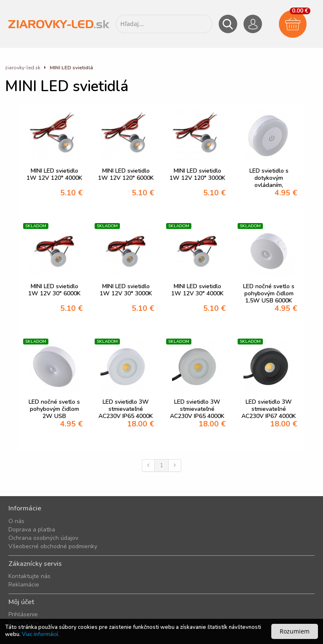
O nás (16, 521)
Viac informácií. (41, 634)
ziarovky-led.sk (23, 68)
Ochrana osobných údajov (43, 538)
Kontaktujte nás (29, 576)
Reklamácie (24, 585)
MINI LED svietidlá (71, 68)
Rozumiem (295, 631)
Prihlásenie (23, 614)
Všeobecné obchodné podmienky (53, 546)
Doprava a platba (32, 530)
